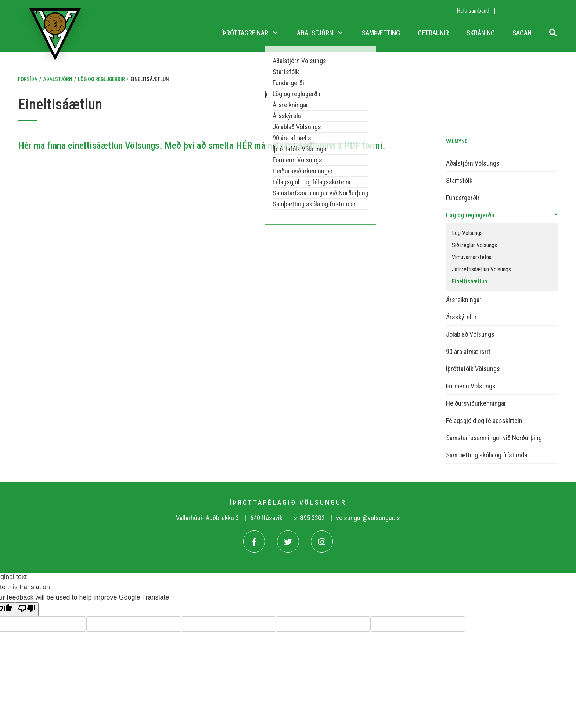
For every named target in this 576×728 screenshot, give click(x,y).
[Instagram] (322, 542)
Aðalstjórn (58, 79)
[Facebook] (254, 542)
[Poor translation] (27, 609)
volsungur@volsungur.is (368, 518)
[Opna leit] (553, 32)
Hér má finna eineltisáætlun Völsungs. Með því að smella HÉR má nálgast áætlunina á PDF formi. (202, 145)
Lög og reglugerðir (101, 79)
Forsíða (28, 79)
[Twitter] (288, 542)
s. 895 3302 (309, 518)
